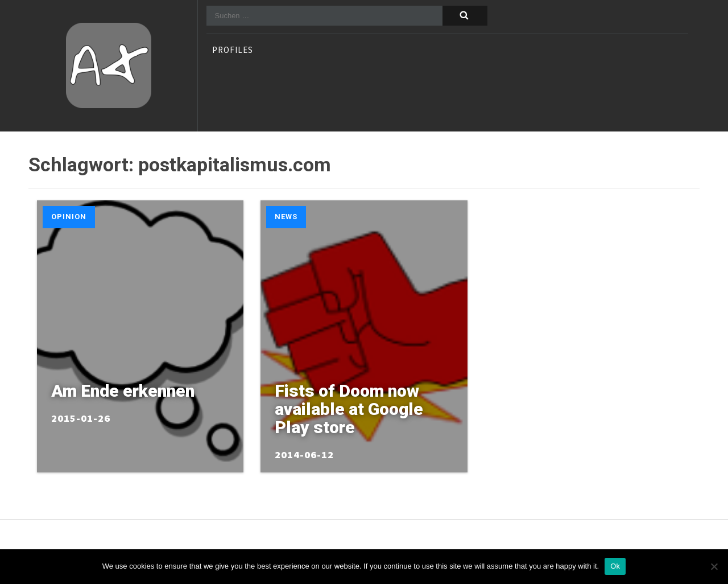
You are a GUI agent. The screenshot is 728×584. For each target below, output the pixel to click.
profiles (233, 51)
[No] (714, 566)
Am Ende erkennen (123, 391)
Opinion (69, 217)
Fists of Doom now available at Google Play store (349, 409)
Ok (615, 566)
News (286, 217)
